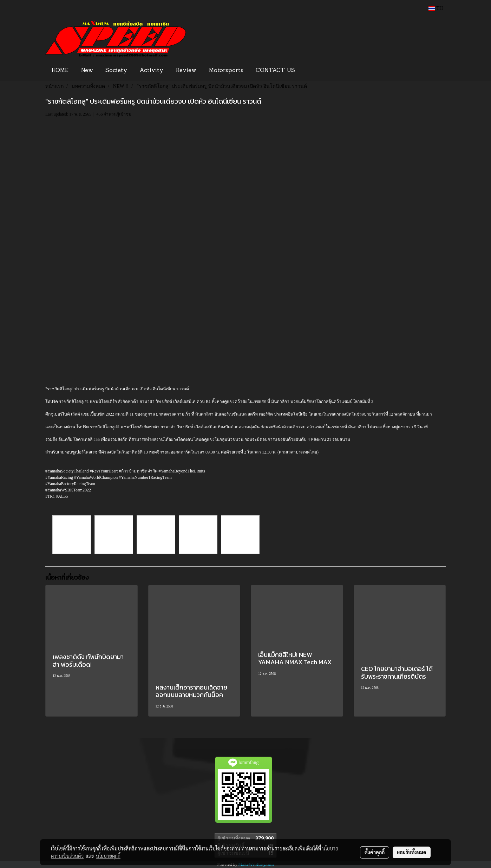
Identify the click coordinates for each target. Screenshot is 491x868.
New (87, 71)
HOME (60, 71)
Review (186, 71)
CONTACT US (275, 71)
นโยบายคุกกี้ (108, 856)
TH (436, 8)
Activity (151, 71)
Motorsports (226, 71)
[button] (312, 71)
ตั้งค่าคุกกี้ (375, 852)
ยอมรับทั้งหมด (412, 852)
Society (116, 71)
